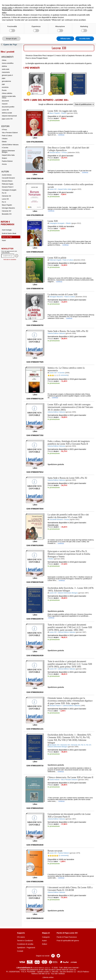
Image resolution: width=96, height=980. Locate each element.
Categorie (46, 937)
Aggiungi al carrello (61, 126)
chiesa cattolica (7, 93)
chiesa (4, 60)
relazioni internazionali (9, 116)
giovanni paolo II (7, 75)
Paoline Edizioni (7, 161)
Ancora (4, 164)
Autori (4, 240)
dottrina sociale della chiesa (9, 97)
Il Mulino (5, 139)
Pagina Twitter (58, 956)
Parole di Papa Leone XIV (67, 933)
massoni (5, 104)
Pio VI (4, 202)
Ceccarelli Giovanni (8, 178)
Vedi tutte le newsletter (10, 260)
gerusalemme (6, 81)
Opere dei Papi (7, 237)
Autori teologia (7, 230)
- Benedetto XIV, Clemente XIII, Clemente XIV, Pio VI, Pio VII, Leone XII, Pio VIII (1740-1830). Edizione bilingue (69, 739)
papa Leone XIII (7, 119)
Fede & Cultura (7, 136)
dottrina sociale (7, 113)
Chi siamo (21, 937)
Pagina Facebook (53, 956)
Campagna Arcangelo (9, 190)
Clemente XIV (6, 211)
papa (4, 78)
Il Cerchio (5, 148)
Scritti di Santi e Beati (9, 233)
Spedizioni (21, 948)
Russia (4, 90)
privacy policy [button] (7, 8)
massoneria (6, 72)
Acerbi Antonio (7, 175)
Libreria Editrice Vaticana (10, 145)
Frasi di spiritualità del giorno (68, 941)
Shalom (4, 158)
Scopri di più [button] (11, 39)
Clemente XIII (6, 196)
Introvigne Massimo (8, 208)
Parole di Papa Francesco (67, 937)
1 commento (64, 375)
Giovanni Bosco (7, 181)
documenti (5, 101)
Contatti (20, 951)
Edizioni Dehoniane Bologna (8, 151)
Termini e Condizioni (25, 941)
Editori (45, 944)
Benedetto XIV (7, 214)
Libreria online (48, 977)
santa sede (6, 69)
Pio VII (4, 193)
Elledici (4, 142)
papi (3, 84)
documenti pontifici (8, 107)
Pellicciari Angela (8, 184)
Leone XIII (5, 110)
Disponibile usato (53, 525)
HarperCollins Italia (8, 155)
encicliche (5, 87)
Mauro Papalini (7, 205)
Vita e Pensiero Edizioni (10, 133)
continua (61, 135)
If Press (4, 130)
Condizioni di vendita (25, 944)
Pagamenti (31, 948)
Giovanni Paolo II (8, 187)
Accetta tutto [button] (85, 39)
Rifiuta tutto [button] (65, 39)
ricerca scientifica (8, 63)
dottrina (4, 66)
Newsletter (7, 249)
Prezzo (50, 118)
